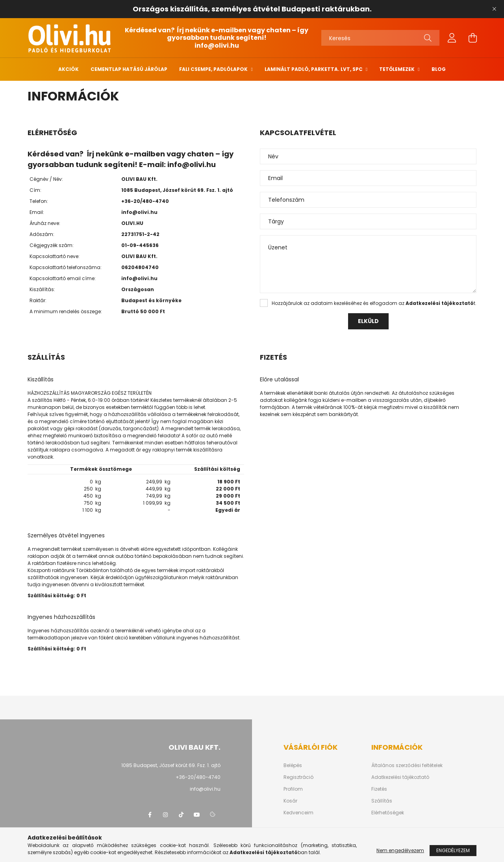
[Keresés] (380, 38)
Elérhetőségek (388, 813)
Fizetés (379, 789)
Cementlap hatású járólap (129, 69)
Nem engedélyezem (400, 853)
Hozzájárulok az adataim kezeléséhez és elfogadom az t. (374, 303)
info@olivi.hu (217, 46)
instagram (165, 815)
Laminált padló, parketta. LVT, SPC (314, 69)
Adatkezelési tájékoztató (400, 777)
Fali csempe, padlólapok (214, 69)
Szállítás (382, 801)
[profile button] (452, 38)
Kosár (290, 801)
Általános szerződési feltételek (407, 765)
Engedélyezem (453, 853)
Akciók (69, 69)
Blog (439, 69)
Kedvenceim (298, 813)
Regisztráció (298, 777)
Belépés (293, 765)
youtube (197, 815)
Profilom (293, 789)
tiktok (181, 815)
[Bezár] (494, 9)
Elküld (368, 321)
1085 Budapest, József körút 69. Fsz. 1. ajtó (171, 765)
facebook (150, 815)
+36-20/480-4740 (145, 201)
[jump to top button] (488, 814)
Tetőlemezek (397, 69)
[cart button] (472, 38)
